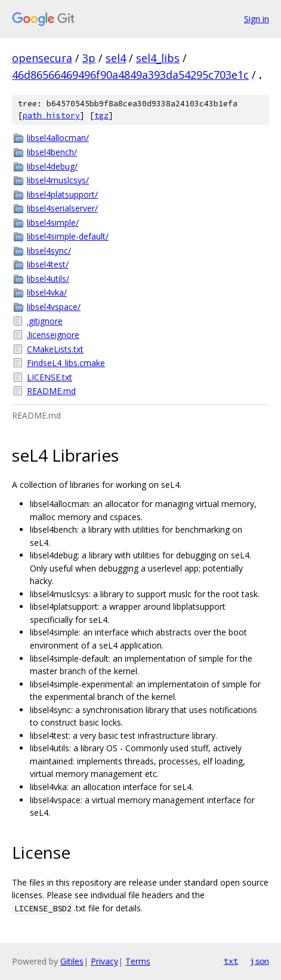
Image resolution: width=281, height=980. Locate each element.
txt (231, 961)
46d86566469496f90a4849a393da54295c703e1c (130, 75)
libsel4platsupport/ (62, 194)
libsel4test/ (48, 264)
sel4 (116, 58)
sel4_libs (158, 58)
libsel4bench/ (52, 152)
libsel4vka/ (47, 292)
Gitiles (72, 961)
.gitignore (45, 321)
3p (89, 58)
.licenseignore (53, 335)
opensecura (42, 58)
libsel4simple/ (53, 222)
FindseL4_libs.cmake (66, 363)
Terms (138, 961)
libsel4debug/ (52, 166)
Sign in (257, 19)
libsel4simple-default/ (68, 236)
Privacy (104, 961)
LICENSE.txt (50, 377)
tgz (101, 116)
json (260, 961)
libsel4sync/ (49, 251)
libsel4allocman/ (58, 138)
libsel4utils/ (48, 279)
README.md (51, 391)
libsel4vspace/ (54, 307)
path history (51, 116)
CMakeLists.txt (55, 349)
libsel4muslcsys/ (58, 180)
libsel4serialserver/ (62, 208)
